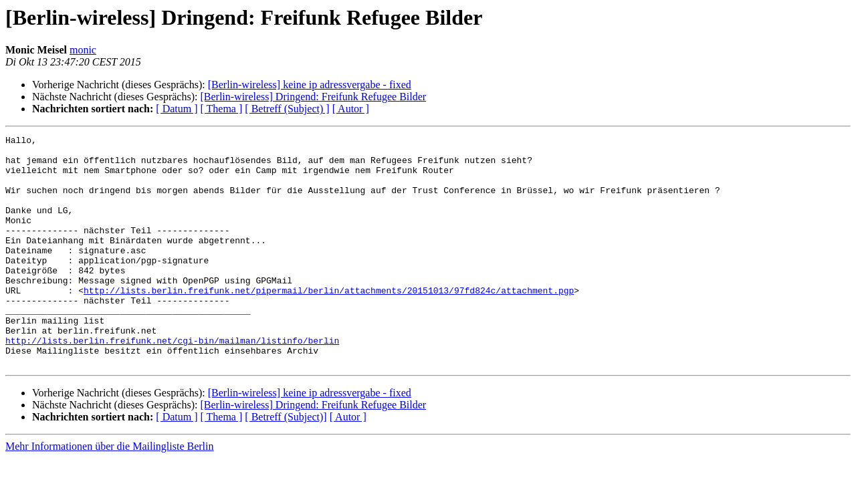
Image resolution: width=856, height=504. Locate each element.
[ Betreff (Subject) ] (287, 109)
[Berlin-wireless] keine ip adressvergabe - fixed (310, 85)
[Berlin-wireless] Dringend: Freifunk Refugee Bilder (313, 97)
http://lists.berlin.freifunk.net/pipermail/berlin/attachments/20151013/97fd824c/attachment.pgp (329, 322)
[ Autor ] (351, 109)
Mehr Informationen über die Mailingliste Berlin (109, 492)
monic (83, 50)
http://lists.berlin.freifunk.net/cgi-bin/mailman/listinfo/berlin (172, 382)
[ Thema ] (222, 109)
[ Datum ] (177, 109)
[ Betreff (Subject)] (286, 463)
